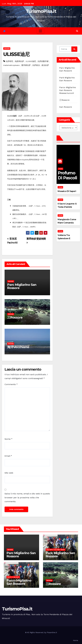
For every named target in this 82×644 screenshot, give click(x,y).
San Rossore (66, 107)
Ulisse (60, 169)
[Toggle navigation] (40, 31)
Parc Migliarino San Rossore (22, 286)
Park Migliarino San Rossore (60, 555)
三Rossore (15, 317)
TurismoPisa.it (41, 11)
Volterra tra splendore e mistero (64, 238)
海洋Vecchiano (18, 347)
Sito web (9, 473)
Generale (7, 48)
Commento (11, 384)
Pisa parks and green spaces (56, 550)
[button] (77, 31)
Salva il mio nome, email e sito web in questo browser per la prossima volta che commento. (27, 498)
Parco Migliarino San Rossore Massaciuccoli (68, 90)
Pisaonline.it (52, 632)
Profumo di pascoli (67, 175)
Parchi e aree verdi (13, 577)
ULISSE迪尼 (16, 54)
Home (76, 640)
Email (8, 456)
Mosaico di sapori (67, 191)
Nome (8, 439)
